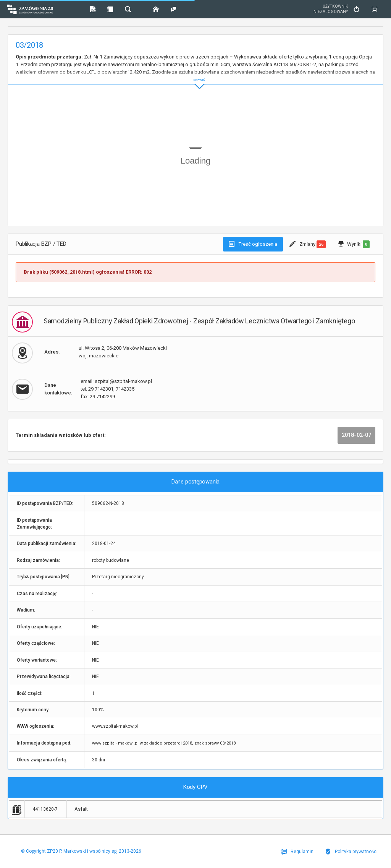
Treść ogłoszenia (253, 244)
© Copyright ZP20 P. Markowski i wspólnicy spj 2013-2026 (81, 851)
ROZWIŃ (195, 74)
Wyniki (354, 244)
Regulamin (297, 852)
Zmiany (308, 244)
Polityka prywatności (351, 852)
